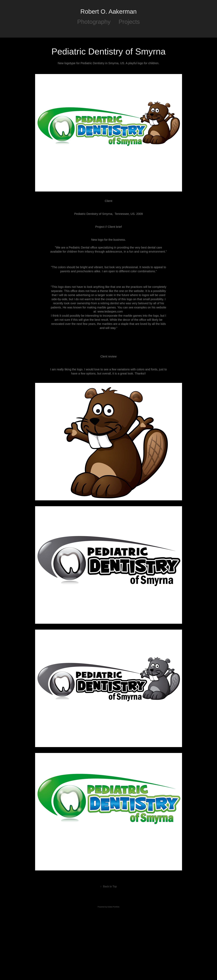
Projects (129, 22)
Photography (94, 22)
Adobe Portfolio (113, 907)
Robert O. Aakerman (108, 12)
